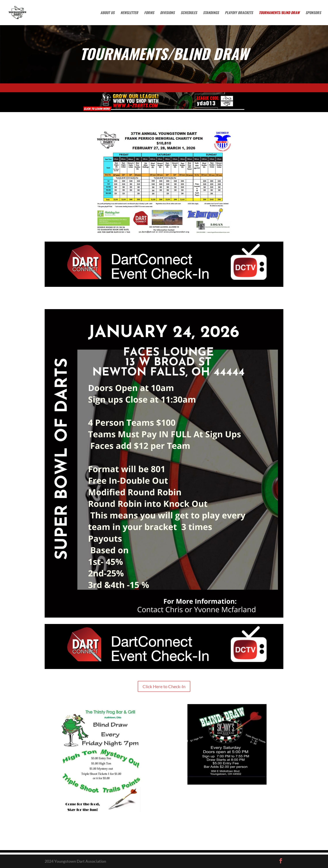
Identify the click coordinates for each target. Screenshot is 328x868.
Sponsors (313, 13)
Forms (149, 13)
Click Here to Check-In (164, 686)
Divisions (167, 13)
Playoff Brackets (239, 13)
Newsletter (129, 13)
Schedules (189, 13)
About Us (107, 13)
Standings (211, 13)
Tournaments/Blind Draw (279, 13)
